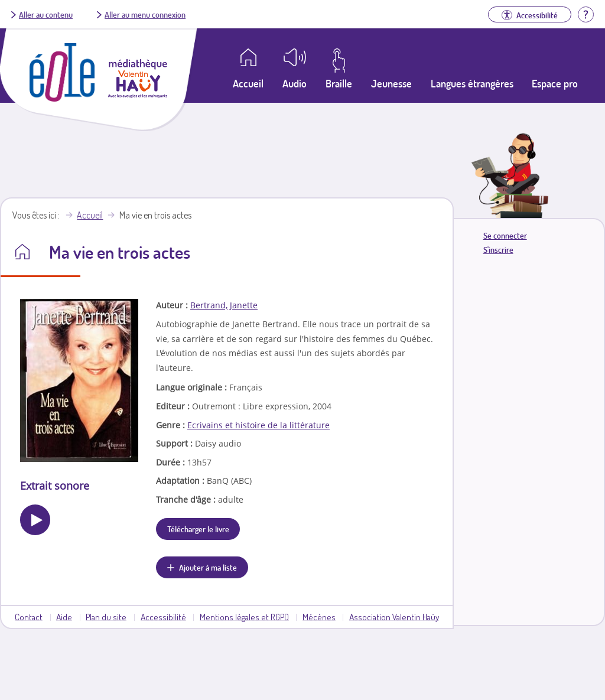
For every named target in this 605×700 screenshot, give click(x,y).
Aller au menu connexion (145, 14)
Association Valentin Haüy (394, 617)
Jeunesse (391, 83)
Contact (29, 617)
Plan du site (106, 617)
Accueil (90, 215)
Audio (295, 83)
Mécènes (319, 617)
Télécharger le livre (198, 529)
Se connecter (505, 235)
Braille (339, 83)
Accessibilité (163, 617)
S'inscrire (498, 250)
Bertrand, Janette (224, 305)
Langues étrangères (472, 83)
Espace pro (555, 83)
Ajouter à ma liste (208, 567)
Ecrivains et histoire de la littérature (258, 425)
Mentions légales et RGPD (244, 617)
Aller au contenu (46, 14)
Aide (64, 617)
